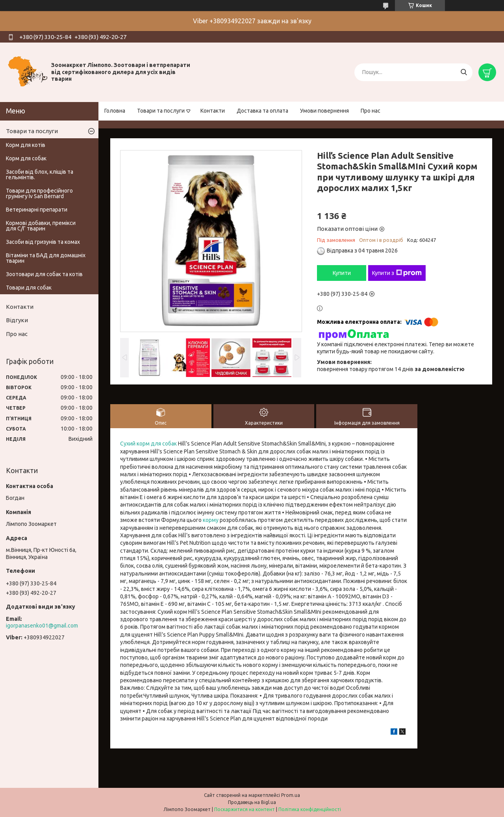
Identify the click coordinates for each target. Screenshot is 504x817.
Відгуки (17, 320)
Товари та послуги (161, 111)
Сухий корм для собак (148, 444)
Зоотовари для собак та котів (44, 274)
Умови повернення (324, 111)
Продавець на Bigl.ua (252, 802)
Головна (115, 111)
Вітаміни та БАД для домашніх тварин (46, 258)
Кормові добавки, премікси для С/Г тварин (41, 226)
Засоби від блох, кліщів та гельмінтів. (40, 175)
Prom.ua (291, 795)
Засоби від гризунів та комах (43, 242)
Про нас (371, 111)
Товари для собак (29, 288)
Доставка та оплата (262, 111)
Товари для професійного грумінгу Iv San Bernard (39, 193)
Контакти (213, 111)
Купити (342, 273)
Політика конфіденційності (310, 809)
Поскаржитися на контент (245, 809)
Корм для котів (26, 145)
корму (211, 520)
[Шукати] (464, 72)
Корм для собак (26, 158)
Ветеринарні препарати (37, 210)
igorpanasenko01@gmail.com (42, 626)
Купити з (397, 273)
